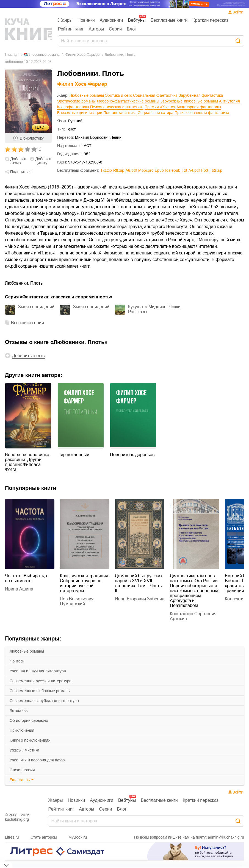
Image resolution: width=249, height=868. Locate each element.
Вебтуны (137, 20)
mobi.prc (146, 170)
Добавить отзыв (19, 161)
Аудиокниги (111, 20)
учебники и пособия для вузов (37, 760)
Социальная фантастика (155, 95)
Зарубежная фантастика (201, 95)
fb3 (205, 170)
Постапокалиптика (120, 113)
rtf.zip (119, 170)
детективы (19, 711)
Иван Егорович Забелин (140, 599)
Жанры (65, 20)
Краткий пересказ (210, 20)
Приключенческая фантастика (202, 113)
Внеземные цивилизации (80, 113)
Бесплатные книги (169, 20)
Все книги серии (27, 323)
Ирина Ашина (19, 589)
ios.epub (173, 170)
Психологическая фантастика (117, 107)
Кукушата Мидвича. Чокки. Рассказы (155, 309)
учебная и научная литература (38, 671)
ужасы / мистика (24, 750)
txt (184, 170)
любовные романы (27, 651)
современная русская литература (41, 681)
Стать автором (44, 837)
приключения (22, 730)
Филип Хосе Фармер (82, 55)
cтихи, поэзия (22, 770)
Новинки (86, 20)
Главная (12, 55)
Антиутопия (229, 101)
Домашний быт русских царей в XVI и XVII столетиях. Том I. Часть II (139, 583)
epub (159, 170)
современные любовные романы (40, 691)
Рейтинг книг (71, 29)
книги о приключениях (30, 740)
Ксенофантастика (73, 107)
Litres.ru (12, 837)
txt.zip (106, 170)
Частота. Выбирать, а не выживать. (27, 578)
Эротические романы (76, 101)
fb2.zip (216, 170)
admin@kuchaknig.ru (226, 837)
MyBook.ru (78, 837)
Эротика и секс (118, 95)
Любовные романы (87, 95)
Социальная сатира (156, 113)
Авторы (96, 29)
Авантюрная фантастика (199, 107)
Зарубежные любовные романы (189, 101)
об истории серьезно (29, 720)
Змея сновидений (36, 307)
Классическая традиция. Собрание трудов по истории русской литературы (85, 583)
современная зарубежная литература (44, 701)
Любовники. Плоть (24, 283)
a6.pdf (131, 170)
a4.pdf (194, 170)
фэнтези (17, 661)
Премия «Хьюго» (160, 107)
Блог (132, 29)
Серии (115, 29)
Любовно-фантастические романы (128, 101)
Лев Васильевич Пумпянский (77, 601)
